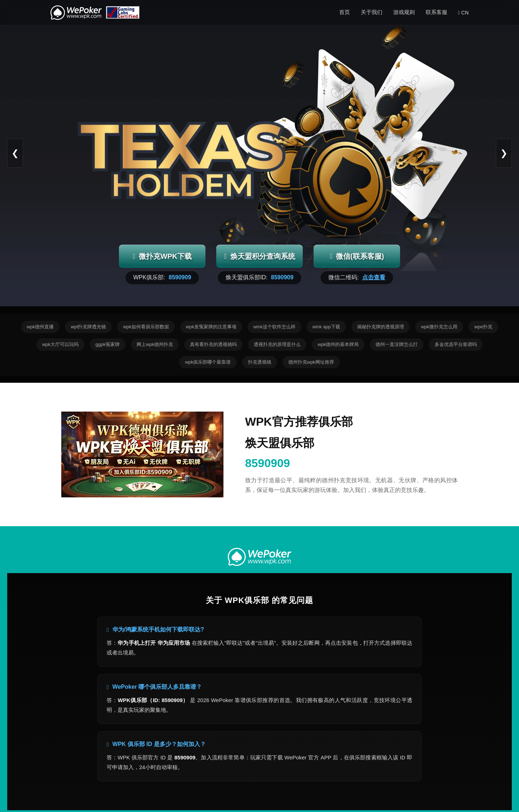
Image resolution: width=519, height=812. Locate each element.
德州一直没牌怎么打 (397, 344)
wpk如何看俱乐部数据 (146, 327)
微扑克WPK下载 (162, 256)
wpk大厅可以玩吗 (60, 344)
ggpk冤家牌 (108, 344)
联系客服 (436, 12)
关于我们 (372, 12)
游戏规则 (404, 12)
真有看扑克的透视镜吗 (213, 344)
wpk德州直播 (40, 327)
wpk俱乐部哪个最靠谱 (208, 362)
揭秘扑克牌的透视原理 (381, 327)
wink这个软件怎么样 (274, 327)
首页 (345, 12)
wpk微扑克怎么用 (439, 327)
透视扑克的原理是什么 (277, 344)
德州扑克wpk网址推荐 (311, 362)
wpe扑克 (483, 327)
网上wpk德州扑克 (155, 344)
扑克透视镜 (260, 362)
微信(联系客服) (357, 256)
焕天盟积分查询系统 (259, 256)
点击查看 (374, 277)
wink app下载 (326, 327)
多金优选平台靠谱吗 (456, 344)
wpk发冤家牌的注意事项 (211, 327)
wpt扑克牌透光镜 (88, 327)
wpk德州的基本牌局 (338, 344)
